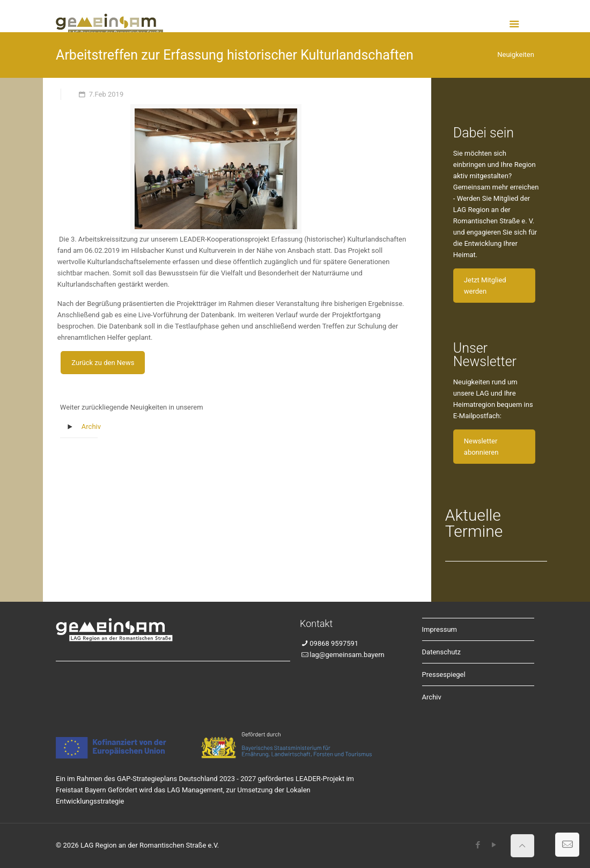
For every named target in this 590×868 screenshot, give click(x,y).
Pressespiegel (444, 674)
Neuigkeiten (516, 54)
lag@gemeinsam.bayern (347, 655)
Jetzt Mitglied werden (485, 286)
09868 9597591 (334, 643)
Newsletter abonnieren (481, 447)
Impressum (440, 629)
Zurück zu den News (103, 363)
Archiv (91, 426)
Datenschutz (441, 652)
